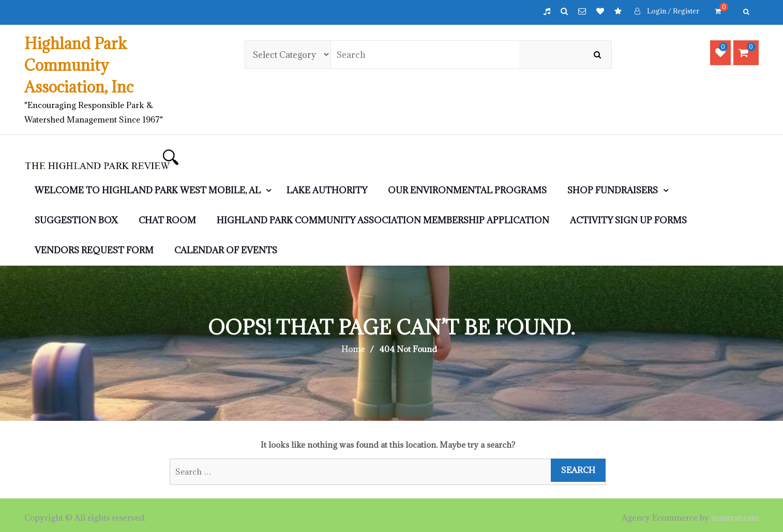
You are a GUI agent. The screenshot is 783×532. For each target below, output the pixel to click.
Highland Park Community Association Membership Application (383, 220)
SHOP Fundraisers (613, 190)
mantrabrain (735, 518)
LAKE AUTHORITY (327, 190)
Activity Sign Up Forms (628, 220)
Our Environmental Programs (467, 190)
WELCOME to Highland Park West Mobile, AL (148, 190)
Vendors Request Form (94, 250)
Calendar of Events (226, 250)
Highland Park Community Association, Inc (79, 65)
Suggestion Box (76, 220)
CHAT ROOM (167, 220)
